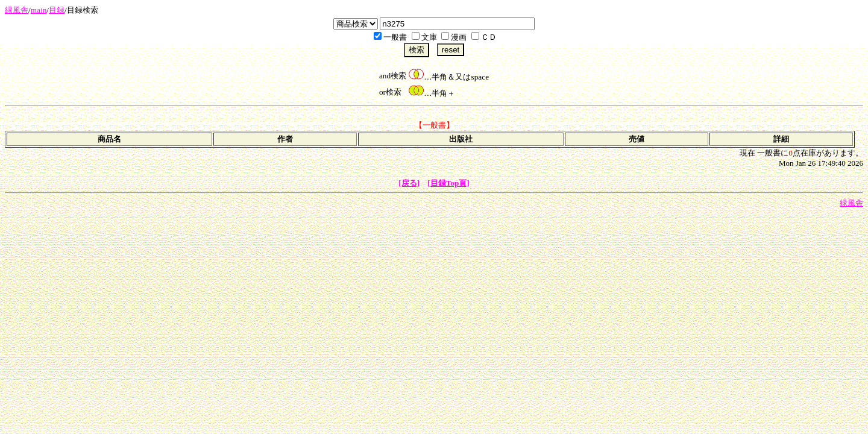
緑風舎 (17, 10)
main (39, 10)
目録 (57, 10)
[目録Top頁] (448, 183)
